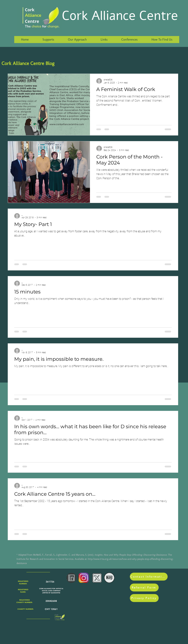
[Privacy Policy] (144, 598)
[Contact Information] (149, 577)
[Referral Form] (144, 588)
